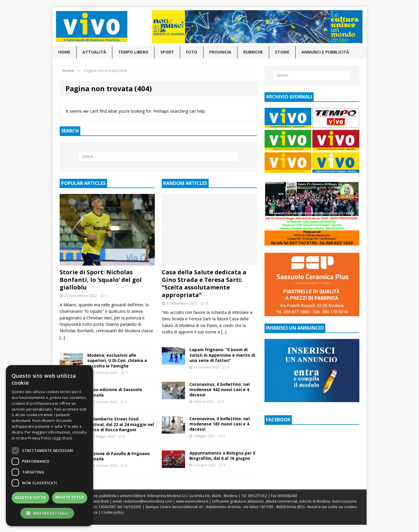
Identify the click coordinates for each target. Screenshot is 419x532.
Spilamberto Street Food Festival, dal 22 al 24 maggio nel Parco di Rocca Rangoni (121, 424)
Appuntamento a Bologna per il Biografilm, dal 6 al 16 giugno (222, 456)
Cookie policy (112, 512)
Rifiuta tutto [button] (70, 497)
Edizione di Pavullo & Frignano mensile (119, 456)
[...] (62, 337)
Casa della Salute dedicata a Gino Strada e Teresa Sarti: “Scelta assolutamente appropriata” (204, 283)
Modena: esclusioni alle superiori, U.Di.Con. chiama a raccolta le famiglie (117, 360)
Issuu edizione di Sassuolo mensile (115, 392)
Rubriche (253, 52)
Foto (192, 52)
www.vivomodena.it (192, 501)
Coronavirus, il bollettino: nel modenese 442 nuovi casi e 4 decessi (220, 389)
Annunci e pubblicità (325, 52)
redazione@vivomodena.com (148, 501)
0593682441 (287, 496)
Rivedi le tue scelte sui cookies (332, 507)
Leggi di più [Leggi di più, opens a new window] (62, 438)
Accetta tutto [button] (30, 497)
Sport (167, 52)
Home (64, 52)
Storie (282, 52)
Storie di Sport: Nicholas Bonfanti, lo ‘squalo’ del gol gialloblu (101, 280)
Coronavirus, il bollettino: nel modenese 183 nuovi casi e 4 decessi (220, 424)
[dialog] (49, 446)
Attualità (94, 52)
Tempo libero (133, 52)
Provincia (220, 52)
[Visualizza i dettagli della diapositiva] (257, 27)
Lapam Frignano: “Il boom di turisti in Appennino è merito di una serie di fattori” (222, 355)
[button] (49, 513)
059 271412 (258, 496)
